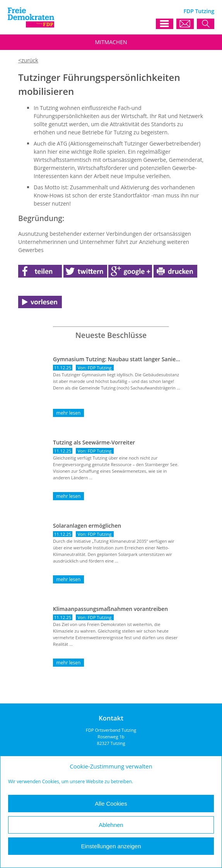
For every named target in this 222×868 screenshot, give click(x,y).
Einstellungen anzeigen (111, 846)
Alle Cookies (111, 804)
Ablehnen (111, 825)
